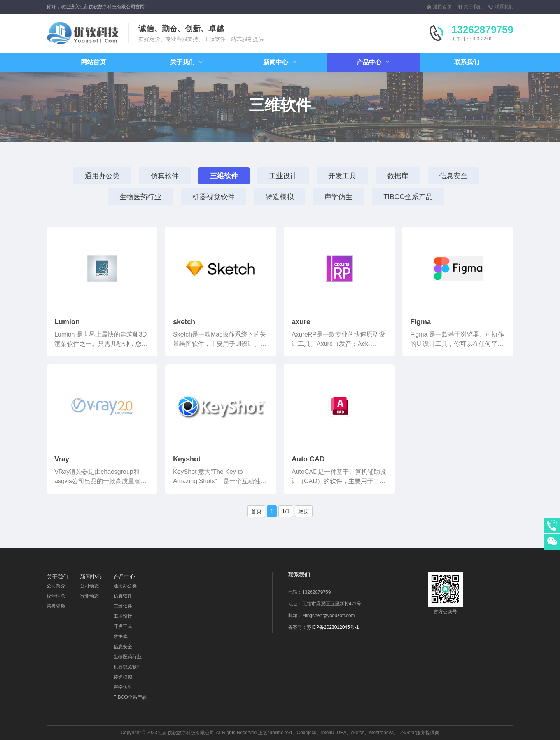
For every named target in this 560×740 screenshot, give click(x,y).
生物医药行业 (140, 197)
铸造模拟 (279, 197)
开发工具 (342, 176)
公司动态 (89, 586)
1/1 (286, 511)
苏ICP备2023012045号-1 (333, 627)
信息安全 (453, 176)
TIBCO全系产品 (408, 197)
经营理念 (56, 596)
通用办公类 (102, 176)
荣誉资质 (56, 606)
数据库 (398, 176)
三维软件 (224, 176)
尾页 (304, 511)
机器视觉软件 (213, 197)
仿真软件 (165, 176)
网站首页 (93, 62)
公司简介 (56, 586)
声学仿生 (338, 197)
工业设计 (283, 176)
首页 (256, 511)
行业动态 (89, 596)
